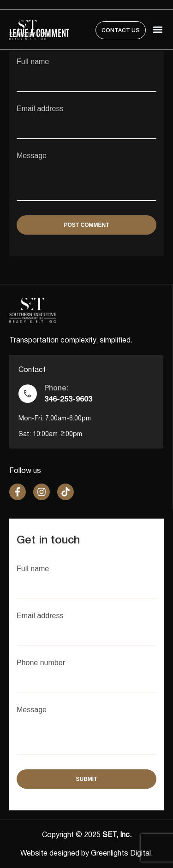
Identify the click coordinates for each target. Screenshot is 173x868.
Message (86, 177)
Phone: (56, 389)
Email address (86, 117)
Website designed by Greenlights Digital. (86, 854)
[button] (158, 30)
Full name (86, 70)
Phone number (86, 671)
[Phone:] (28, 394)
